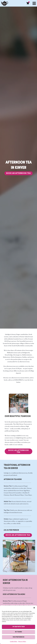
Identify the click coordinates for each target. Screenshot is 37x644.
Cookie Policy (14, 641)
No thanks (18, 632)
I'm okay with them (19, 627)
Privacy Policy (22, 641)
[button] (34, 608)
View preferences (18, 637)
